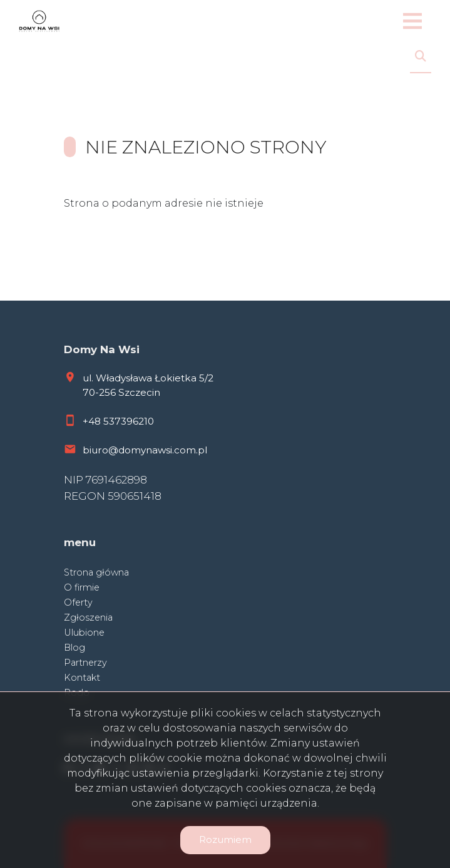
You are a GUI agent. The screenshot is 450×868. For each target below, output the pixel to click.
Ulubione (84, 633)
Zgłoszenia (88, 617)
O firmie (82, 587)
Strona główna (96, 572)
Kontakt (82, 678)
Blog (74, 648)
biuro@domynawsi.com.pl (145, 450)
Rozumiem (225, 840)
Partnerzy (85, 663)
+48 (93, 421)
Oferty (78, 602)
